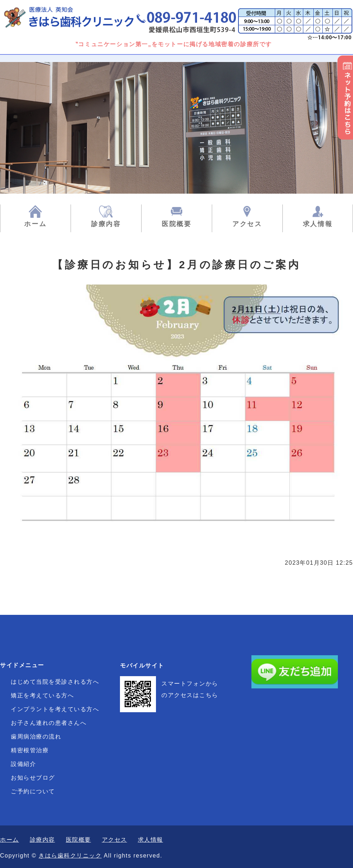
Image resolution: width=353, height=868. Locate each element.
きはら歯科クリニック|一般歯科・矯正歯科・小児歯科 (77, 17)
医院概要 (177, 224)
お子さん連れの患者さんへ (49, 723)
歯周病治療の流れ (36, 737)
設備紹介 (23, 764)
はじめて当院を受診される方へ (55, 682)
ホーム (35, 224)
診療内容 (106, 224)
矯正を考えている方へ (42, 695)
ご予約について (33, 791)
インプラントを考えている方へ (55, 709)
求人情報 (318, 224)
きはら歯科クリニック (70, 856)
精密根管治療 (30, 750)
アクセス (247, 224)
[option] (176, 128)
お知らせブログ (33, 778)
